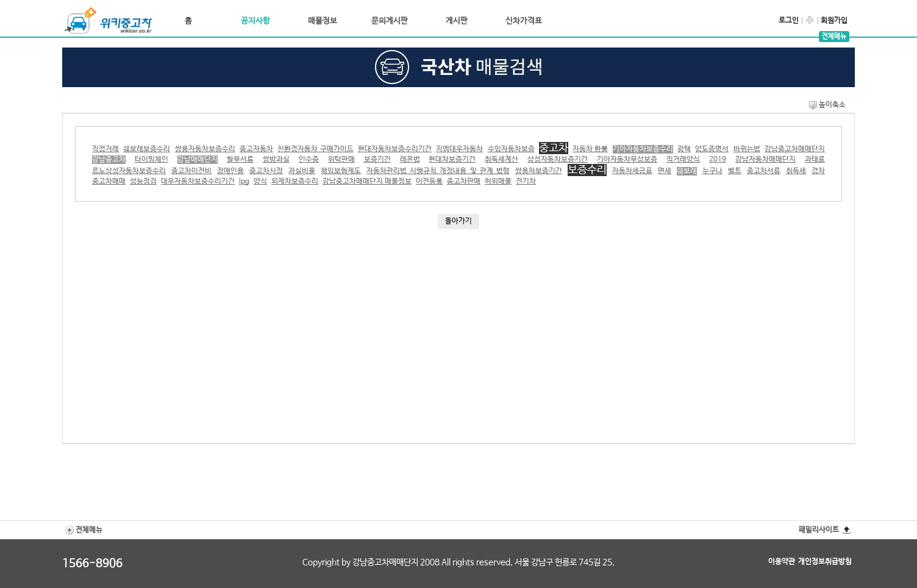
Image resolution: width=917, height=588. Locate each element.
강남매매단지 (198, 160)
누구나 (712, 171)
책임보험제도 (341, 171)
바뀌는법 (747, 149)
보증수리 (587, 170)
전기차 (526, 182)
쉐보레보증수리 (147, 149)
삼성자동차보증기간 (558, 160)
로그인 (789, 21)
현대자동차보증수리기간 (395, 149)
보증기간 (377, 160)
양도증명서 (712, 149)
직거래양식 (683, 160)
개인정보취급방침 (825, 562)
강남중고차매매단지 (795, 149)
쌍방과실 (276, 160)
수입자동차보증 (511, 149)
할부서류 (240, 160)
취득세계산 (501, 160)
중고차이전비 (191, 171)
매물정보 (323, 21)
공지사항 (255, 21)
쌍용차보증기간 (539, 171)
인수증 (309, 160)
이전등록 (429, 182)
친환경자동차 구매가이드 (315, 149)
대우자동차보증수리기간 (198, 182)
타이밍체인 (152, 160)
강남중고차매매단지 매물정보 (367, 182)
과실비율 (302, 171)
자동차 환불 (590, 149)
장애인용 (230, 171)
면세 (665, 171)
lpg (244, 182)
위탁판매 (341, 160)
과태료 (815, 160)
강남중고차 (109, 160)
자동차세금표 (632, 171)
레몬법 (410, 160)
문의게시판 (390, 21)
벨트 (735, 171)
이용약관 (782, 562)
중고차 (554, 148)
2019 (718, 160)
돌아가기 (458, 221)
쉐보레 (687, 171)
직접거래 (105, 149)
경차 (818, 171)
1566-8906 (92, 564)
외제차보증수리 (295, 182)
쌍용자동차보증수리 (205, 149)
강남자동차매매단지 (765, 160)
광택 (684, 149)
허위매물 (498, 182)
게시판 (457, 21)
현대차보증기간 (452, 160)
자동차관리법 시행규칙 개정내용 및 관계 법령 (438, 171)
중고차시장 (266, 171)
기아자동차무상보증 (627, 160)
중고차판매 (464, 182)
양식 (260, 182)
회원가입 (834, 21)
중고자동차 (256, 149)
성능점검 (143, 182)
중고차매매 (109, 182)
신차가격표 (524, 21)
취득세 (796, 171)
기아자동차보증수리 (643, 149)
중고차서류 (764, 171)
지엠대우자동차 (459, 149)
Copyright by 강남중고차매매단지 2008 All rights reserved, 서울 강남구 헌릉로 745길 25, (458, 562)
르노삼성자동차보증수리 (129, 171)
